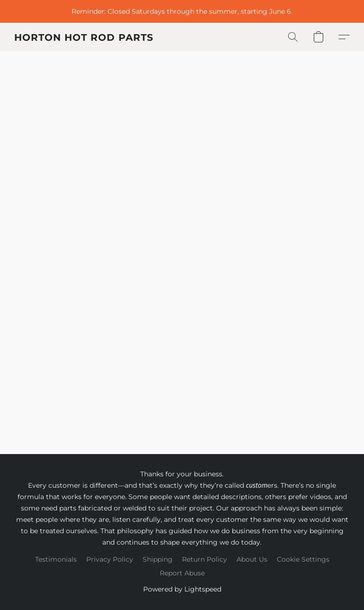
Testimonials (56, 559)
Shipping (158, 559)
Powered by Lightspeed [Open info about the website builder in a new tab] (182, 589)
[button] (84, 37)
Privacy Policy (110, 559)
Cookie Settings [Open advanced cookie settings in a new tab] (303, 559)
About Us (252, 559)
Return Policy (205, 559)
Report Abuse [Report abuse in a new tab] (182, 573)
